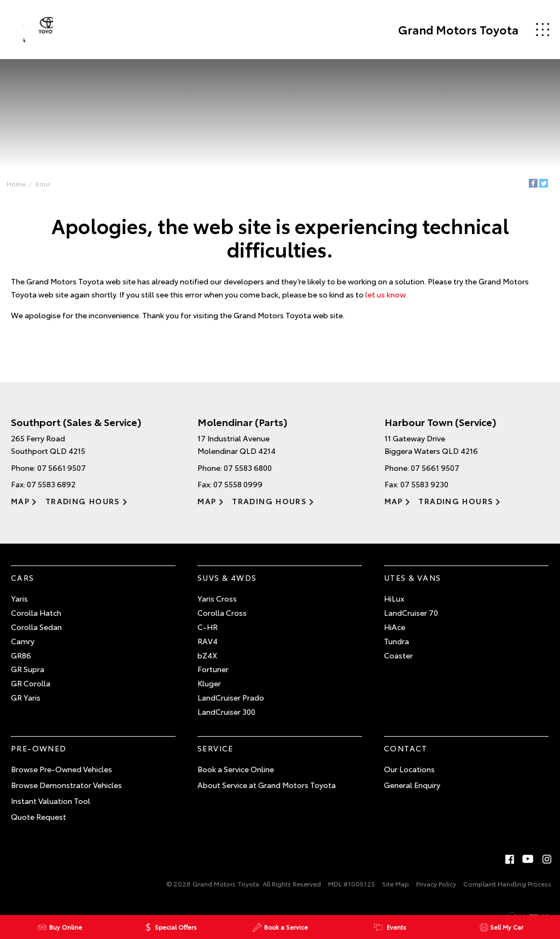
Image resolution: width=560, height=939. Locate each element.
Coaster (398, 660)
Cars (23, 582)
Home (19, 185)
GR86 (21, 660)
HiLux (394, 604)
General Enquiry (412, 790)
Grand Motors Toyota (450, 30)
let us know (386, 298)
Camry (23, 646)
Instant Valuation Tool (51, 806)
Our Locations (409, 774)
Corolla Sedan (36, 632)
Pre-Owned (39, 753)
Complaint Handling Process (507, 889)
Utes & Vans (412, 582)
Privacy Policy (436, 889)
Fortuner (213, 674)
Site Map (396, 889)
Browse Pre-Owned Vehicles (62, 774)
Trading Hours (82, 506)
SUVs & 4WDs (227, 582)
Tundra (396, 646)
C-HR (208, 632)
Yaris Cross (217, 604)
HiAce (395, 632)
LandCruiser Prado (231, 703)
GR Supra (28, 674)
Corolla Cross (222, 618)
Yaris (19, 604)
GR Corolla (31, 689)
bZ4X (207, 660)
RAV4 (208, 646)
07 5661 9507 (62, 473)
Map (20, 506)
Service (215, 753)
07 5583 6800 (248, 473)
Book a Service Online (236, 774)
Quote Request (39, 821)
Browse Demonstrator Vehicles (66, 790)
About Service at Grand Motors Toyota (267, 790)
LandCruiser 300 (226, 717)
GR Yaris (26, 703)
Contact (406, 753)
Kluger (209, 689)
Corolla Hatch (36, 618)
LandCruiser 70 (411, 618)
